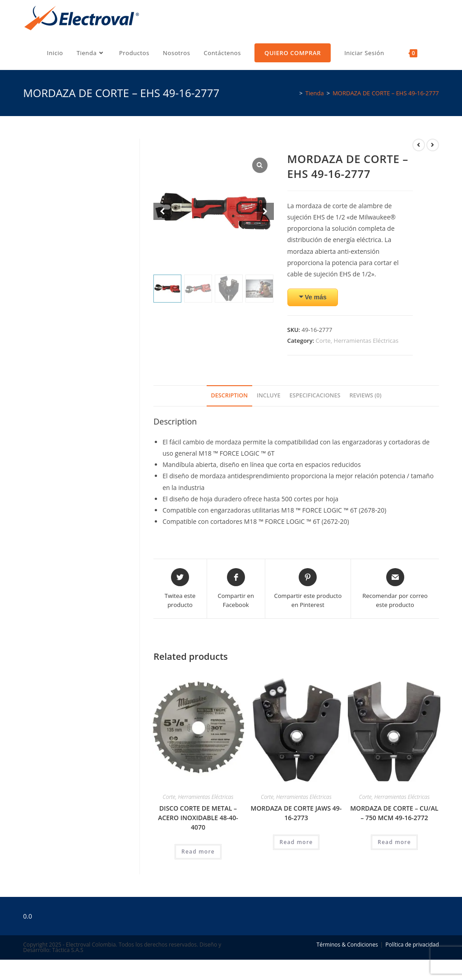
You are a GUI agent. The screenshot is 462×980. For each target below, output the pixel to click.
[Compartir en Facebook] (236, 589)
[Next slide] (265, 211)
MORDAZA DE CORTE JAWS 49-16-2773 (296, 813)
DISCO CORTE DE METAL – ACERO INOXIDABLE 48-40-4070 (198, 818)
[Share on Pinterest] (308, 589)
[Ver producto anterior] (419, 145)
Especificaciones (315, 395)
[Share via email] (395, 589)
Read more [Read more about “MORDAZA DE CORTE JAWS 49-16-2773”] (296, 842)
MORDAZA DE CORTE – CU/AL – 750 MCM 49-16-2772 (394, 813)
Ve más (316, 297)
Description (230, 395)
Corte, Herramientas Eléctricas (357, 341)
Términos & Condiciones (347, 945)
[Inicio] (292, 93)
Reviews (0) (365, 395)
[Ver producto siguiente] (433, 145)
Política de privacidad (412, 945)
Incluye (268, 395)
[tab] (230, 396)
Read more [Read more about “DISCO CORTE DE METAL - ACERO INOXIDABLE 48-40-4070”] (198, 852)
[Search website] (435, 53)
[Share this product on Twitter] (180, 589)
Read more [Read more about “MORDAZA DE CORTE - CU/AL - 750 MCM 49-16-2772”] (394, 842)
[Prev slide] (162, 211)
